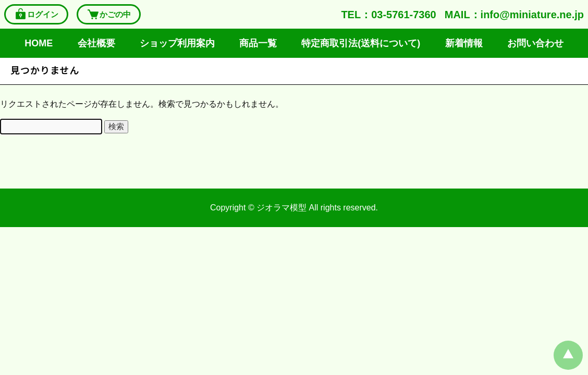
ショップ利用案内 (177, 43)
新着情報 (464, 43)
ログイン (36, 14)
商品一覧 (258, 43)
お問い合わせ (535, 43)
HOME (39, 43)
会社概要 (96, 43)
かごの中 (109, 14)
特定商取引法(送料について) (361, 43)
